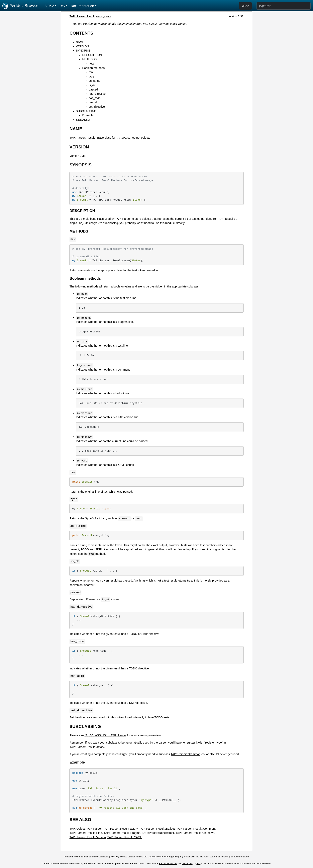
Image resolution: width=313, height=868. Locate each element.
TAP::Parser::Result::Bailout (157, 829)
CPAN (107, 17)
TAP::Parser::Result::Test (158, 833)
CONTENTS (81, 33)
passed (93, 89)
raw (91, 72)
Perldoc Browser (21, 6)
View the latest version (173, 24)
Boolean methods (93, 68)
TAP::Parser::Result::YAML (125, 837)
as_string (94, 81)
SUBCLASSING (86, 111)
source (100, 17)
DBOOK (114, 857)
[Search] (284, 6)
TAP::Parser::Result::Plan (86, 833)
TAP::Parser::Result (82, 16)
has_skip (94, 102)
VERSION (82, 46)
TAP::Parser (123, 219)
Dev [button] (62, 6)
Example (88, 115)
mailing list (187, 863)
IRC (198, 863)
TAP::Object (77, 829)
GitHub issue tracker (158, 857)
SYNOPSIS (83, 51)
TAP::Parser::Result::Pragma (122, 833)
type (91, 77)
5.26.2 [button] (49, 6)
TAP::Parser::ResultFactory (120, 829)
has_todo (95, 98)
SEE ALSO (83, 120)
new (91, 64)
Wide (245, 6)
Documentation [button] (82, 6)
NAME (80, 42)
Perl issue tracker (168, 863)
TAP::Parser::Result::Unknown (195, 833)
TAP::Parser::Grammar (185, 754)
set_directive (97, 107)
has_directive (97, 94)
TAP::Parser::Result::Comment (196, 829)
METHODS (89, 59)
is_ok (92, 85)
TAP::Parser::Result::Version (88, 837)
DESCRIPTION (92, 55)
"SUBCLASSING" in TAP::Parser (105, 735)
